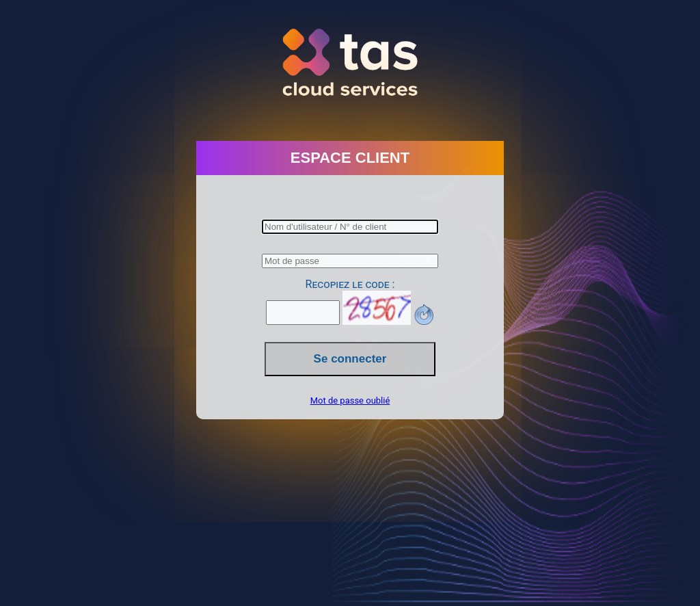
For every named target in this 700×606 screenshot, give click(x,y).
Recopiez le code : (350, 284)
